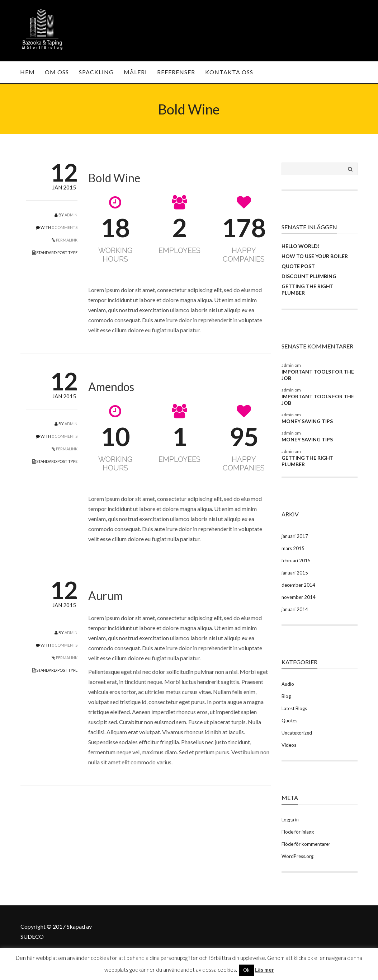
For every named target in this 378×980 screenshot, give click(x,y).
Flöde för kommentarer (306, 844)
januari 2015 (295, 573)
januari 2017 (295, 536)
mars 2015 (293, 548)
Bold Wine (114, 178)
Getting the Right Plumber (308, 289)
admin (71, 215)
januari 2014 (295, 609)
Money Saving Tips (307, 421)
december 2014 (298, 585)
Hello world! (301, 246)
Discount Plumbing (309, 276)
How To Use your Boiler (315, 256)
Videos (289, 745)
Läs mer (264, 970)
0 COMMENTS (65, 227)
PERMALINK (66, 240)
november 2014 (299, 597)
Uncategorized (297, 733)
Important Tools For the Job (318, 375)
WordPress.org (297, 856)
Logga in (290, 820)
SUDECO (32, 936)
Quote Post (298, 266)
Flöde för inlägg (298, 832)
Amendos (111, 387)
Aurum (105, 595)
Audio (288, 684)
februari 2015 (296, 561)
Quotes (289, 721)
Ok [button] (246, 970)
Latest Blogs (294, 708)
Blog (286, 696)
